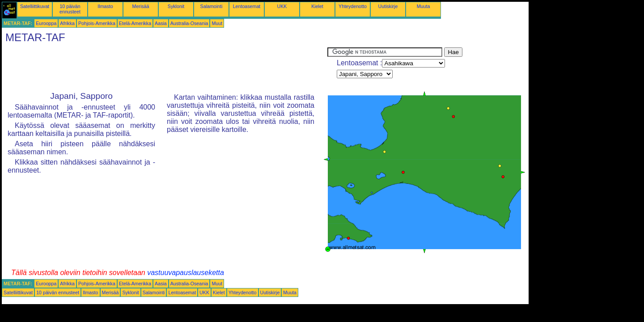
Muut (217, 23)
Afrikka (67, 23)
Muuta (424, 6)
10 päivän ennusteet (70, 9)
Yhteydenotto (353, 6)
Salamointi (212, 6)
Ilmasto (105, 6)
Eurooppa (46, 23)
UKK (282, 6)
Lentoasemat (247, 6)
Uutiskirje (388, 6)
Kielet (317, 6)
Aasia (161, 23)
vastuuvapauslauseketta (186, 273)
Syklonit (176, 6)
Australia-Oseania (189, 23)
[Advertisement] (165, 68)
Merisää (141, 6)
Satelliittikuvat (35, 6)
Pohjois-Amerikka (97, 23)
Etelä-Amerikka (135, 23)
